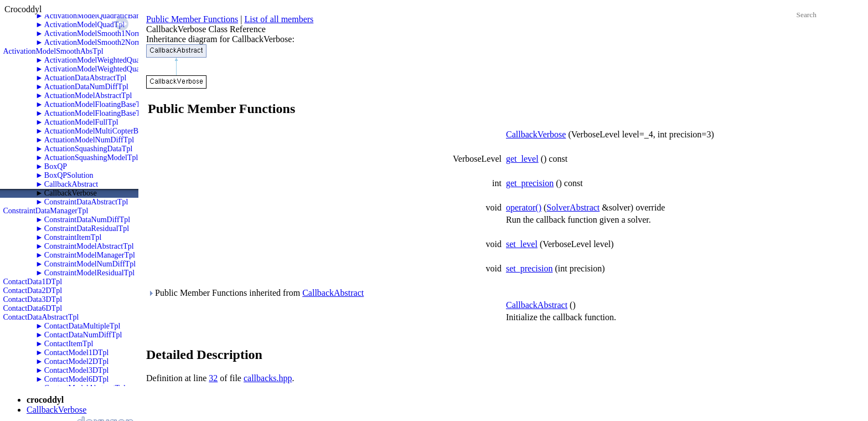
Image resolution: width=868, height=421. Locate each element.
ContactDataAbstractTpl (41, 317)
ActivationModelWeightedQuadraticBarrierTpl (117, 60)
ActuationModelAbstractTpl (88, 96)
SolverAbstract (573, 207)
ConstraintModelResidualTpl (89, 273)
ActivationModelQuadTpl (84, 25)
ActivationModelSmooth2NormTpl (99, 42)
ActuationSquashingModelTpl (91, 158)
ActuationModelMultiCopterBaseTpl (102, 131)
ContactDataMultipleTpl (82, 326)
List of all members (279, 19)
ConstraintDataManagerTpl (46, 211)
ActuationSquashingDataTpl (88, 149)
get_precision (530, 183)
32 (213, 378)
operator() (524, 207)
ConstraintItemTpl (73, 237)
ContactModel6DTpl (77, 379)
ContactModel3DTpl (77, 370)
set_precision (529, 268)
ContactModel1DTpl (77, 353)
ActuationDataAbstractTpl (86, 78)
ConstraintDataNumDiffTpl (87, 220)
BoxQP (56, 166)
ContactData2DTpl (33, 291)
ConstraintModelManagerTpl (90, 255)
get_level (522, 159)
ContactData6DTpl (33, 308)
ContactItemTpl (69, 344)
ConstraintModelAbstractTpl (89, 246)
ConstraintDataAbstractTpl (86, 202)
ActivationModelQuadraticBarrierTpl (102, 16)
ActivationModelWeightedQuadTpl (99, 69)
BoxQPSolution (69, 175)
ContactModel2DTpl (77, 361)
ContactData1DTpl (33, 282)
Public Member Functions (192, 19)
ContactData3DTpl (33, 299)
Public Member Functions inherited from (256, 293)
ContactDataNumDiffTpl (83, 335)
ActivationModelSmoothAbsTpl (53, 51)
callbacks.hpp (268, 378)
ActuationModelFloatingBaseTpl (95, 113)
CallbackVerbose (71, 193)
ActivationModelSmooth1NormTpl (99, 34)
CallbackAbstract (71, 184)
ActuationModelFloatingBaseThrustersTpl (110, 104)
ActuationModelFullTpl (81, 122)
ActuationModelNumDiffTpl (89, 140)
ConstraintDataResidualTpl (87, 229)
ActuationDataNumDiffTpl (86, 87)
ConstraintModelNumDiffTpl (90, 264)
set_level (522, 244)
